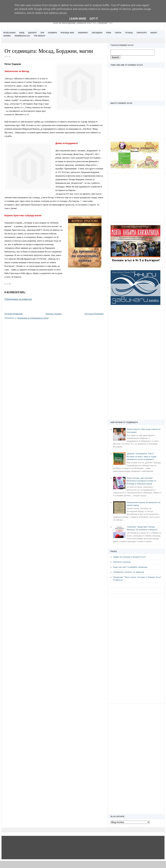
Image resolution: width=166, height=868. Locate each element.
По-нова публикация (13, 314)
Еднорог (32, 33)
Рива (109, 33)
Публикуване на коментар (18, 299)
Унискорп (142, 33)
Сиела (118, 33)
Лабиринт (83, 33)
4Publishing (9, 33)
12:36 (8, 284)
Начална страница (122, 562)
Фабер (154, 33)
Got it (94, 19)
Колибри (52, 33)
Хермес (7, 36)
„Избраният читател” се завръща (128, 572)
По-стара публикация (94, 314)
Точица (129, 33)
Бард (22, 33)
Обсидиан (97, 33)
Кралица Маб (67, 33)
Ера (42, 33)
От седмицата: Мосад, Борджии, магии (49, 51)
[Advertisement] (136, 197)
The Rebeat (39, 36)
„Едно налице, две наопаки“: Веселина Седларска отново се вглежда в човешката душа (141, 481)
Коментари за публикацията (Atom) (33, 318)
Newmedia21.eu (22, 36)
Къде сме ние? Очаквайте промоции (130, 567)
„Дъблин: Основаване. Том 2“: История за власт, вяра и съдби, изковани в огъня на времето (142, 456)
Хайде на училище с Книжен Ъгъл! (129, 557)
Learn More (78, 19)
